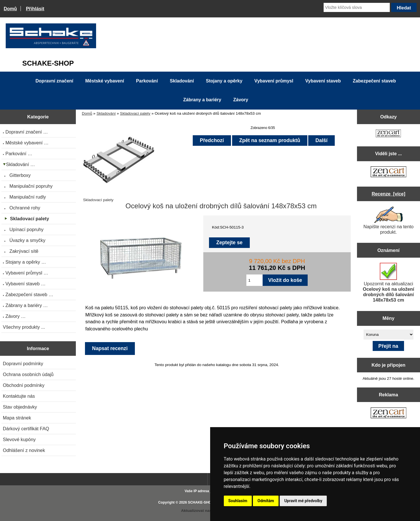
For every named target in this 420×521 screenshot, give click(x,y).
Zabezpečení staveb (374, 81)
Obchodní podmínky (24, 385)
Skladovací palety (135, 113)
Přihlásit (35, 9)
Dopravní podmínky (23, 364)
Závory (241, 100)
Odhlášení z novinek (24, 450)
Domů (10, 9)
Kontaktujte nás (19, 396)
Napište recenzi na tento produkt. (388, 221)
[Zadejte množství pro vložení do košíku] (254, 280)
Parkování (147, 81)
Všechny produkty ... (24, 327)
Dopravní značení (54, 81)
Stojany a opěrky (224, 81)
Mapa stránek (17, 418)
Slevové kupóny (19, 439)
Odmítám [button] (266, 501)
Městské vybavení (105, 81)
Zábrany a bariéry (202, 100)
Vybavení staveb (323, 81)
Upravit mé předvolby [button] (303, 501)
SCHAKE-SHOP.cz (203, 502)
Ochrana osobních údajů (28, 374)
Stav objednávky (20, 407)
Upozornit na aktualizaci (388, 283)
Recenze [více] (388, 194)
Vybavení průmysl (274, 81)
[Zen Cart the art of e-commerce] (388, 134)
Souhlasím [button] (238, 501)
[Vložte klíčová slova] (357, 7)
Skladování (106, 113)
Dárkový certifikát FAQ (26, 429)
